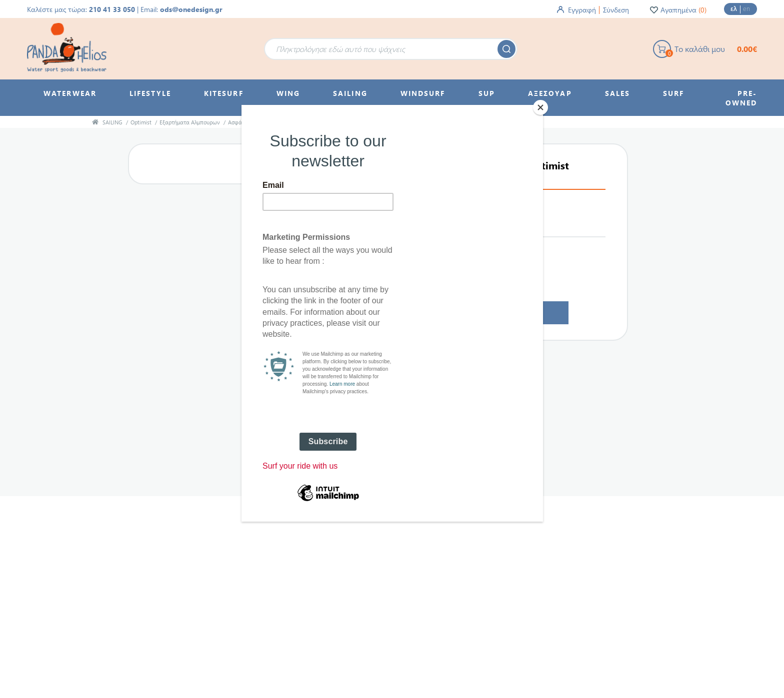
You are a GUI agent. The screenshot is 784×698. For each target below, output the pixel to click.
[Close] (540, 107)
